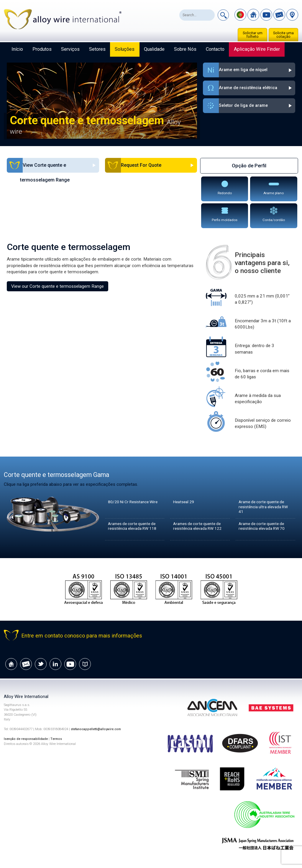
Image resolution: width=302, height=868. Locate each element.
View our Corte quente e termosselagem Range (58, 286)
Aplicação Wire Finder (257, 49)
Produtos (42, 49)
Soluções (125, 49)
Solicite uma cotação (283, 35)
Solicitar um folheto (253, 35)
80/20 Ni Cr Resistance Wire (131, 505)
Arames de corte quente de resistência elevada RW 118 (134, 529)
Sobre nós (185, 49)
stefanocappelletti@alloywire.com (98, 729)
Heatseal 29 (185, 502)
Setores (97, 49)
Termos (60, 739)
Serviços (70, 49)
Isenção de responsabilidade (27, 739)
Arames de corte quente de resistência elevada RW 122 (200, 529)
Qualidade (154, 49)
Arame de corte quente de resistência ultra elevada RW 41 (264, 507)
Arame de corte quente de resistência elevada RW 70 (264, 527)
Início (17, 49)
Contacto (215, 49)
